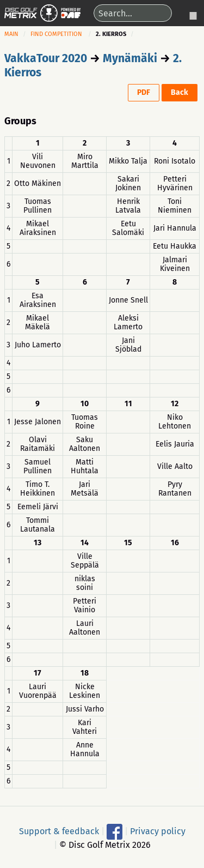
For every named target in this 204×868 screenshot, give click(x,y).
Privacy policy (158, 831)
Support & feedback (59, 831)
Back (180, 92)
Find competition (56, 34)
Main (11, 34)
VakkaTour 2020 (46, 58)
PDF (144, 92)
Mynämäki (130, 58)
